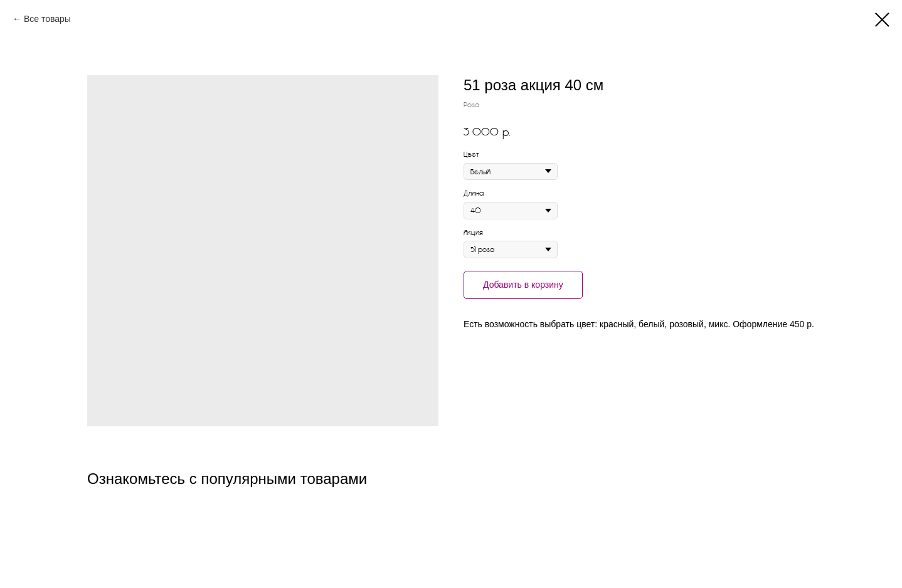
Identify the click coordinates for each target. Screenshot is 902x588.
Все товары (47, 19)
